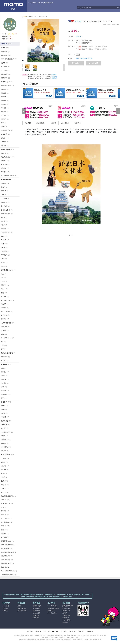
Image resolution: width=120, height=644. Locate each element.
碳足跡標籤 (36, 618)
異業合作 (20, 606)
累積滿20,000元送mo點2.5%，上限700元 (40, 76)
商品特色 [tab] (28, 123)
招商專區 (5, 608)
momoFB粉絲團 (52, 606)
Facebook (72, 631)
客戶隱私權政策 (37, 606)
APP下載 (40, 3)
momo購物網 (32, 3)
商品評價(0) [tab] (41, 123)
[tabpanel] (71, 182)
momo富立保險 (52, 613)
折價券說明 (66, 618)
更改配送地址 (66, 611)
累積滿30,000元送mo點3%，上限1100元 (40, 78)
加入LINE (81, 631)
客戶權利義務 (36, 608)
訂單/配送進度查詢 (68, 606)
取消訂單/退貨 (66, 608)
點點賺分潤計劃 (49, 3)
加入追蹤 (93, 63)
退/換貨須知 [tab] (65, 123)
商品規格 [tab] (53, 123)
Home (25, 17)
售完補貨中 (76, 63)
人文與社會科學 (39, 17)
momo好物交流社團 (53, 608)
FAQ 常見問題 (66, 620)
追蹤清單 (65, 613)
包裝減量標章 (36, 613)
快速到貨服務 (66, 615)
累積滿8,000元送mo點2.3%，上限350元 (40, 75)
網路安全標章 (36, 611)
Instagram (90, 631)
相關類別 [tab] (77, 123)
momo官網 (6, 606)
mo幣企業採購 (22, 608)
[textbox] (96, 7)
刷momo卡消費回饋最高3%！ (84, 43)
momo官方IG (51, 611)
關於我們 (30, 631)
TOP (72, 235)
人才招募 (5, 611)
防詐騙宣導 (36, 615)
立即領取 (49, 96)
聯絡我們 (65, 622)
